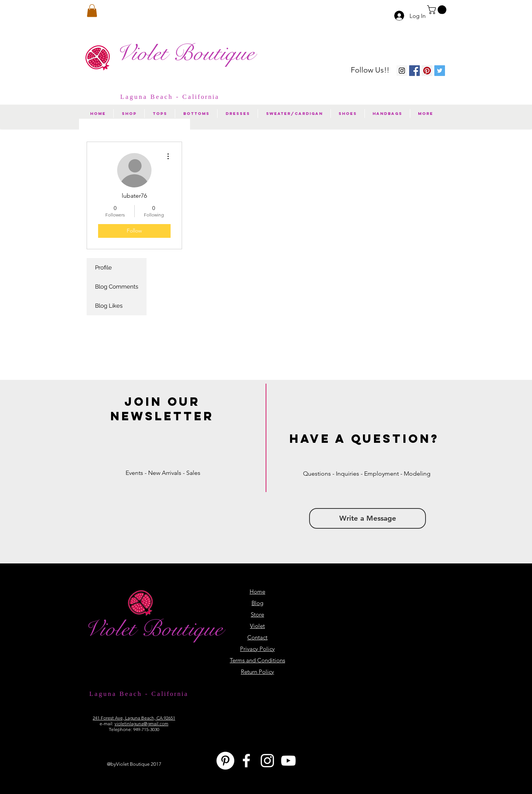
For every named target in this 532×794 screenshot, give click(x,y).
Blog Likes (109, 306)
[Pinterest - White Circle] (225, 761)
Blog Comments (117, 287)
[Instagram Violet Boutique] (402, 71)
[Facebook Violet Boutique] (414, 71)
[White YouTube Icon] (288, 761)
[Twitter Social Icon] (440, 71)
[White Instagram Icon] (267, 761)
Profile (103, 268)
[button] (438, 10)
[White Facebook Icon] (246, 761)
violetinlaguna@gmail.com (141, 724)
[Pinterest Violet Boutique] (427, 71)
